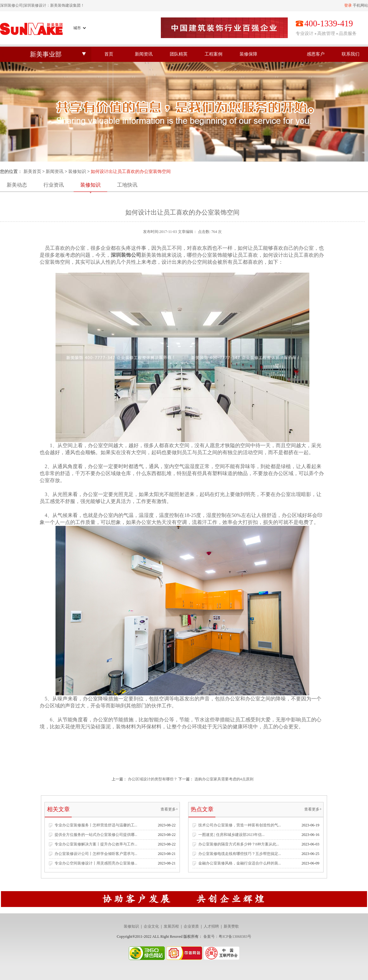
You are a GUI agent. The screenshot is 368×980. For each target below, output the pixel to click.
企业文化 (151, 926)
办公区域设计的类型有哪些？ (153, 779)
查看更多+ (169, 809)
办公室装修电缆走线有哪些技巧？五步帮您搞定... (240, 854)
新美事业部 (46, 54)
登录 (348, 5)
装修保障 (248, 54)
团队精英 (179, 54)
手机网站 (360, 5)
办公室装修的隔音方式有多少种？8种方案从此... (239, 844)
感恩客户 (316, 54)
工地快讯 (127, 185)
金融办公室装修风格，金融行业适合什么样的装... (240, 863)
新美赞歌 (231, 926)
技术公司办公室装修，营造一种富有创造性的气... (240, 825)
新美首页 (32, 172)
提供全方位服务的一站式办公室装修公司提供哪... (96, 835)
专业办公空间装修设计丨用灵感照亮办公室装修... (96, 863)
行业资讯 (54, 185)
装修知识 (77, 172)
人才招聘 (211, 926)
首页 (109, 54)
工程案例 (214, 54)
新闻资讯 (144, 54)
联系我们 (351, 54)
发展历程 (171, 926)
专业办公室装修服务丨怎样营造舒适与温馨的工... (96, 825)
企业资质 (191, 926)
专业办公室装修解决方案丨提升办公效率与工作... (96, 844)
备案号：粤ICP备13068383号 (227, 937)
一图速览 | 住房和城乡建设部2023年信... (231, 835)
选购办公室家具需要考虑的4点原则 (224, 779)
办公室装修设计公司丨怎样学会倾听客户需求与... (96, 854)
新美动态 (17, 185)
